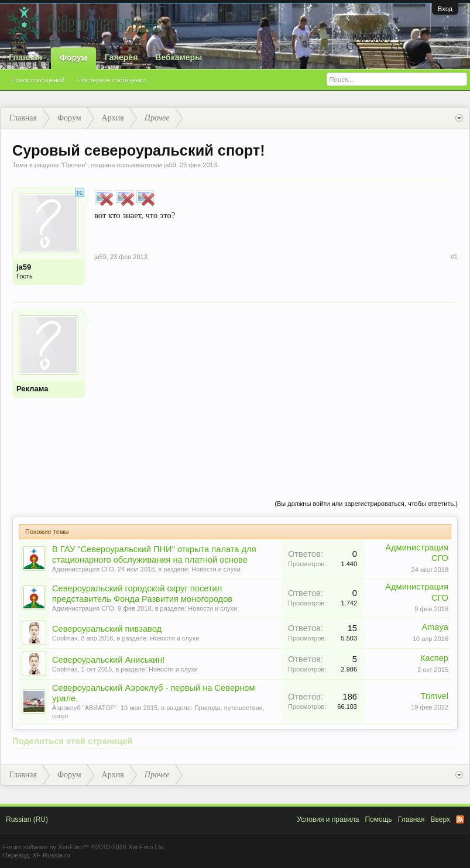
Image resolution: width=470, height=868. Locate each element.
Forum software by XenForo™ (84, 847)
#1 (454, 257)
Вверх (440, 819)
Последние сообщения (112, 80)
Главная (25, 57)
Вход (445, 9)
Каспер (434, 658)
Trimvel (435, 696)
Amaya (435, 627)
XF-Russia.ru (51, 855)
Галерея (121, 57)
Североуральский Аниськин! (108, 660)
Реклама (32, 389)
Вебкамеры (179, 57)
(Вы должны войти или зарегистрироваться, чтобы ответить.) (366, 504)
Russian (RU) (27, 819)
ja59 (170, 165)
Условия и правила (328, 819)
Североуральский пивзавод (107, 629)
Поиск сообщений (38, 80)
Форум (73, 58)
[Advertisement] (276, 391)
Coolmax (65, 638)
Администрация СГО (83, 569)
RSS (460, 819)
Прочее (74, 165)
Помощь (378, 819)
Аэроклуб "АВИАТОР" (85, 708)
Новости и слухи (216, 569)
